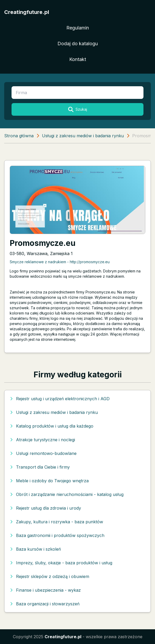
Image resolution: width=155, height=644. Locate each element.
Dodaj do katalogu (78, 44)
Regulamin (78, 28)
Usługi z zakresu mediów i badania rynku (83, 136)
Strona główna (19, 136)
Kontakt (78, 59)
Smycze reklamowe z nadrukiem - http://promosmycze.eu (60, 262)
